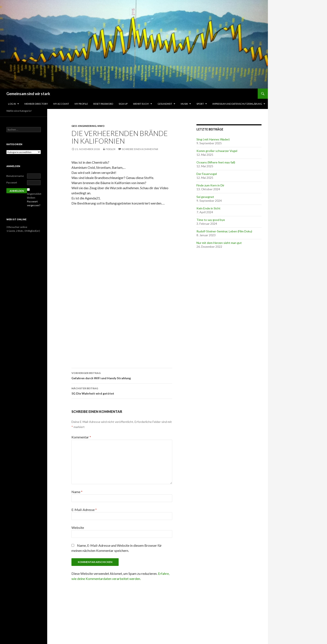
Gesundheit (165, 104)
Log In (12, 104)
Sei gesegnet (205, 197)
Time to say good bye (211, 220)
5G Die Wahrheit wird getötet (122, 391)
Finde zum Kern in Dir (210, 185)
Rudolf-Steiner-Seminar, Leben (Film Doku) (224, 231)
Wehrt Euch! (141, 104)
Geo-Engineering (84, 126)
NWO (101, 126)
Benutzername (15, 176)
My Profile (81, 104)
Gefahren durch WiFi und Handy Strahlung (122, 375)
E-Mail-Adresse (84, 510)
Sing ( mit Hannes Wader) (213, 139)
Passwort (12, 182)
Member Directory (36, 104)
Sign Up (123, 104)
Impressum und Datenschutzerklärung (237, 104)
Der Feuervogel (207, 174)
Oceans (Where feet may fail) (216, 162)
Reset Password (103, 104)
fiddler (111, 149)
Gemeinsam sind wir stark (28, 94)
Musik (184, 104)
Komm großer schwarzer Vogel (217, 151)
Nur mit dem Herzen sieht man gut (219, 243)
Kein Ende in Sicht (208, 208)
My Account (61, 104)
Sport (200, 104)
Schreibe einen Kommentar (140, 149)
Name (77, 492)
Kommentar (81, 437)
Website (78, 527)
